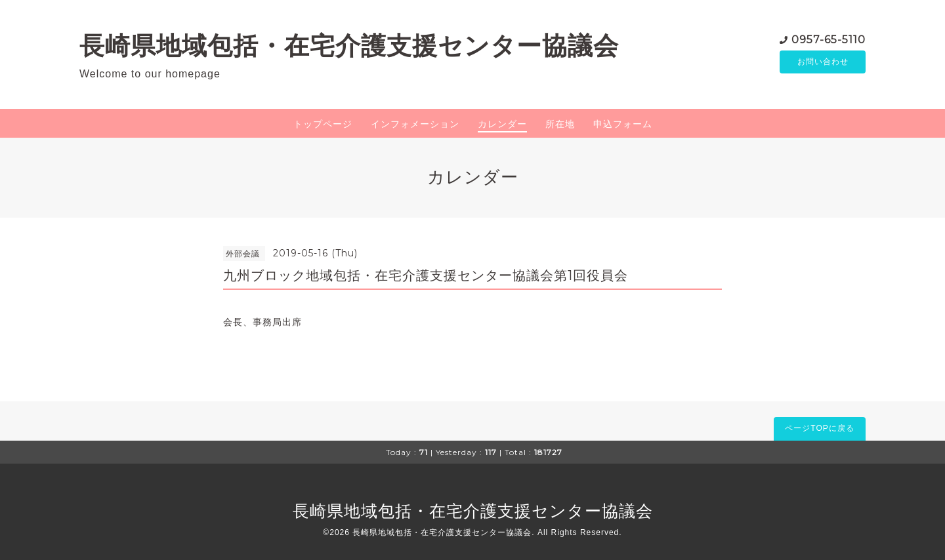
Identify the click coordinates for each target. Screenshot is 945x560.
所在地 (560, 124)
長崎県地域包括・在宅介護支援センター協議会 (349, 46)
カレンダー (502, 124)
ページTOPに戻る (819, 428)
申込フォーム (623, 124)
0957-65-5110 (829, 39)
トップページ (323, 124)
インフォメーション (415, 124)
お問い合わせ (823, 62)
